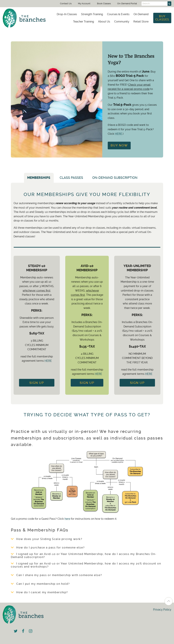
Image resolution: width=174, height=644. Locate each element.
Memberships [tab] (39, 178)
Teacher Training (84, 22)
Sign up (87, 383)
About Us (104, 22)
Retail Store (141, 22)
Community (122, 22)
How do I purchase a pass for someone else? (48, 548)
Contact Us (66, 3)
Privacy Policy (162, 610)
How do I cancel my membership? (39, 592)
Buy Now (119, 145)
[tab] (147, 179)
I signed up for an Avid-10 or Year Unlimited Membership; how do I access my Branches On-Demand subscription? (84, 556)
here (67, 519)
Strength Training (92, 14)
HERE (119, 134)
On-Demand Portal (127, 3)
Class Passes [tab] (71, 178)
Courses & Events (118, 14)
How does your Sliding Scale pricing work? (47, 539)
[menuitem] (67, 14)
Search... (147, 4)
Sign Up (37, 383)
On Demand (141, 14)
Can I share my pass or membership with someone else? (56, 575)
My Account (84, 3)
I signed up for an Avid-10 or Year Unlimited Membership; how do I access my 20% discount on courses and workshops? (86, 565)
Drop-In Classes (67, 14)
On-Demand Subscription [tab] (115, 178)
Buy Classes (162, 18)
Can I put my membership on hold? (40, 584)
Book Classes (104, 3)
